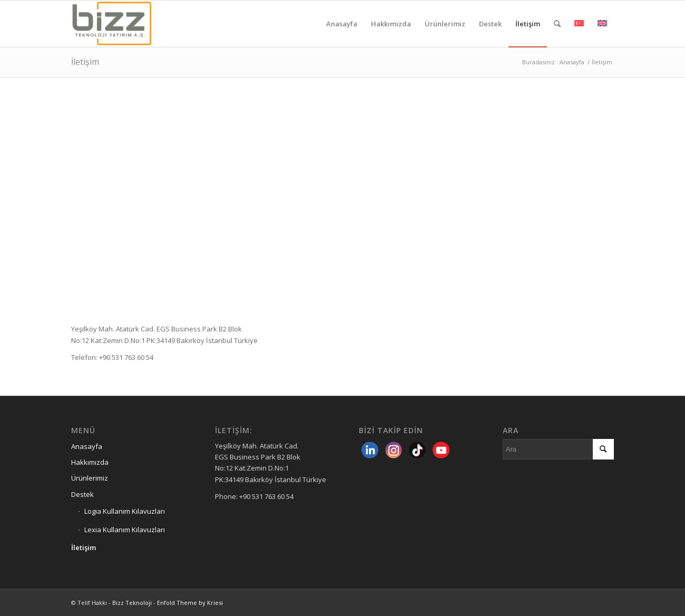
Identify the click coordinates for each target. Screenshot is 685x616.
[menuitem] (342, 24)
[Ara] (557, 24)
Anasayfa (87, 446)
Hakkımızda (90, 462)
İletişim (85, 62)
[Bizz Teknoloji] (121, 24)
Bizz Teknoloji (132, 603)
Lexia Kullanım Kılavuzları (125, 530)
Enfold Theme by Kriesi (190, 603)
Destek (82, 494)
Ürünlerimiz (90, 478)
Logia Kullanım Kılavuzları (125, 511)
